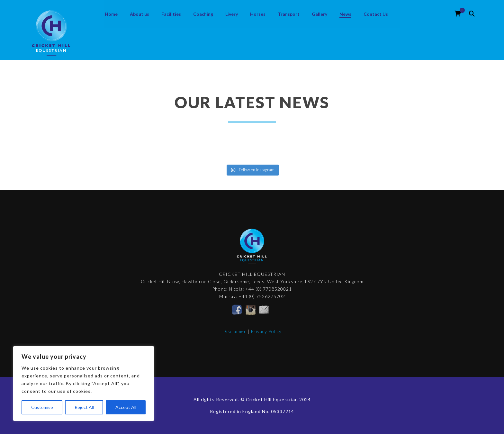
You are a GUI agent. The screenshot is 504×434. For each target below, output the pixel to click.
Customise (42, 407)
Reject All (84, 407)
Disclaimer (234, 331)
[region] (84, 384)
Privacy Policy (266, 331)
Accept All (126, 407)
